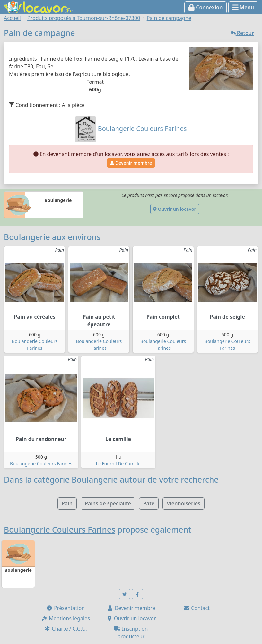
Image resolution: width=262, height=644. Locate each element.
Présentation (65, 608)
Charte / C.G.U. (65, 629)
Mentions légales (65, 618)
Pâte (149, 503)
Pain (67, 503)
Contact (197, 608)
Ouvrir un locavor (175, 209)
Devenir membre (131, 163)
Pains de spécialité (108, 503)
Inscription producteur (131, 632)
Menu (243, 7)
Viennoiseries (183, 503)
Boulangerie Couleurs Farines (41, 464)
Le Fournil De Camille (118, 464)
